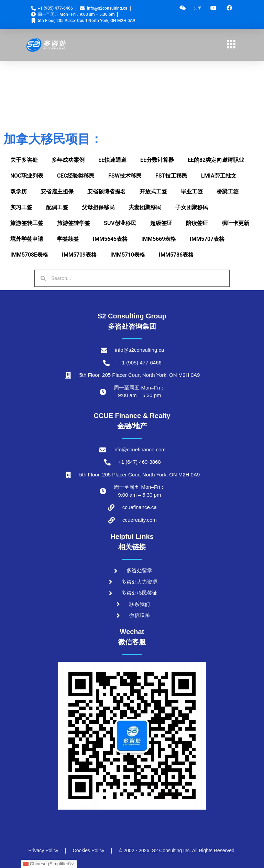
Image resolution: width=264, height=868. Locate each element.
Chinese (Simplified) (47, 864)
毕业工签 (192, 191)
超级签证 (161, 223)
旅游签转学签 (74, 223)
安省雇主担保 (57, 191)
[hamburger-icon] (231, 45)
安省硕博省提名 (107, 191)
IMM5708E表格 (29, 255)
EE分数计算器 (157, 160)
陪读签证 (197, 223)
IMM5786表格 (176, 255)
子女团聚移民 (192, 207)
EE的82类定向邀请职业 (216, 160)
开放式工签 (153, 191)
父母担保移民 (98, 207)
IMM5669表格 (159, 239)
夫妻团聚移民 (145, 207)
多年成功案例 (68, 160)
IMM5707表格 (207, 239)
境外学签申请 (27, 239)
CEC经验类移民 (76, 176)
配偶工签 (57, 207)
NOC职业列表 (27, 176)
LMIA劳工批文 (219, 176)
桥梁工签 (228, 191)
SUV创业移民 (120, 223)
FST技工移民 (171, 176)
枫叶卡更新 (235, 223)
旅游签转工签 (27, 223)
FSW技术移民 (125, 176)
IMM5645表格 (110, 239)
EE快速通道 (112, 160)
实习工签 (21, 207)
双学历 (19, 191)
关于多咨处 (24, 160)
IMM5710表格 (128, 255)
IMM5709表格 (79, 255)
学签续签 (68, 239)
